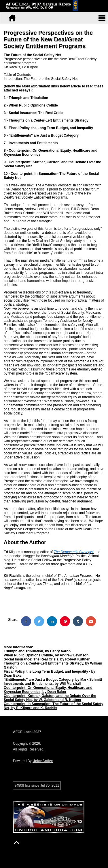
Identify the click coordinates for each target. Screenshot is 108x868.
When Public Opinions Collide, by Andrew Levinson (46, 655)
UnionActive (43, 761)
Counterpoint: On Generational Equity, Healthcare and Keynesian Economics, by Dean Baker (48, 690)
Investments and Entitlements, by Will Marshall (42, 684)
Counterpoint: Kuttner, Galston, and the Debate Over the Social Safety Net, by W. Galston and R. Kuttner (50, 698)
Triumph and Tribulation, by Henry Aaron (37, 651)
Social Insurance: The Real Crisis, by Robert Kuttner (47, 659)
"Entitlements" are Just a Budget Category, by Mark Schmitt (53, 680)
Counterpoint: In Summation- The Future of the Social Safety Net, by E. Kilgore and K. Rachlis (53, 706)
